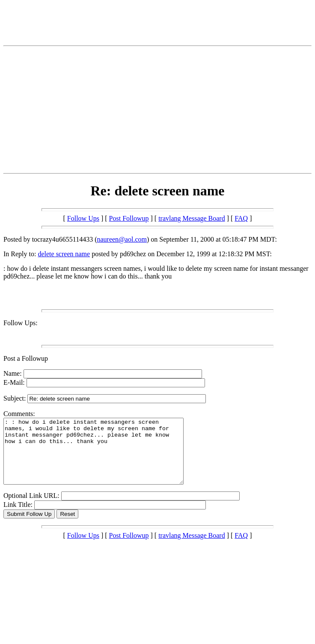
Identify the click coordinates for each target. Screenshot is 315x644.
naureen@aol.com (122, 239)
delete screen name (64, 254)
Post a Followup (26, 358)
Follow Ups (83, 218)
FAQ (241, 218)
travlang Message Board (192, 218)
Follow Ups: (21, 323)
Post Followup (129, 218)
